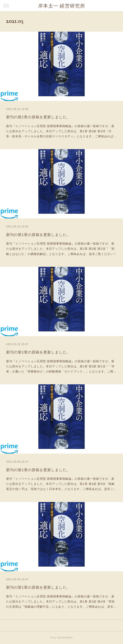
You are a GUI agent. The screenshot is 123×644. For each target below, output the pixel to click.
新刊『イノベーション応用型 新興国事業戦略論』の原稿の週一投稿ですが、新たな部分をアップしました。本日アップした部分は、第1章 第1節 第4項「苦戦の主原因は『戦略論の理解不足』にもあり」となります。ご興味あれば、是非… (61, 602)
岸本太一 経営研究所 (62, 6)
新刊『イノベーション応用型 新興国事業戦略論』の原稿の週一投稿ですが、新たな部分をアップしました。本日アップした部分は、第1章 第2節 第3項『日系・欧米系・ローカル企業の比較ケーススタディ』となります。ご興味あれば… (61, 131)
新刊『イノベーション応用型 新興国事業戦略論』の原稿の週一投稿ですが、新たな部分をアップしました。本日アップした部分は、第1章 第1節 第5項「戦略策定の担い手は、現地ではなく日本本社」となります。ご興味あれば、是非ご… (61, 484)
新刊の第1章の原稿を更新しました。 (38, 117)
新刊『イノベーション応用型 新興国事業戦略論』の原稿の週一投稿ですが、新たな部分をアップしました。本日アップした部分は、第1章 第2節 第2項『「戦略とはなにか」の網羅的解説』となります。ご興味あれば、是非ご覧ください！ (61, 249)
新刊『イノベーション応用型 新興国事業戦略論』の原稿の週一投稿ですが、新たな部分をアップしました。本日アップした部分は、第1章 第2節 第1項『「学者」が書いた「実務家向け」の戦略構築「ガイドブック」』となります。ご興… (61, 366)
